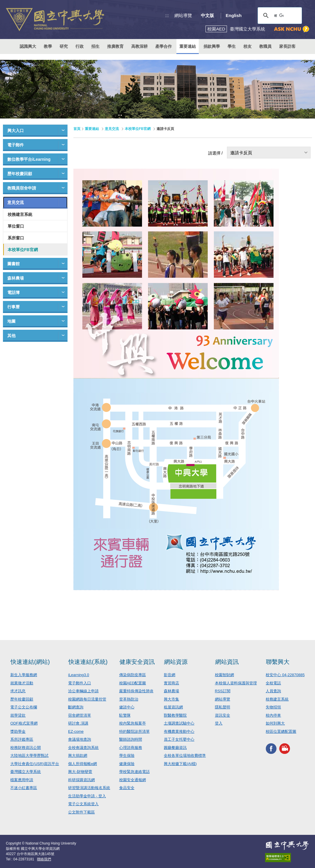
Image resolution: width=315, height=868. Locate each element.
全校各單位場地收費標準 (185, 756)
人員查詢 (273, 691)
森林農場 (16, 278)
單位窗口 (16, 226)
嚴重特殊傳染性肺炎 (136, 691)
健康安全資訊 (137, 662)
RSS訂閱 (223, 691)
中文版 (207, 15)
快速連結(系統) (88, 662)
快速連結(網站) (30, 662)
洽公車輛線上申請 (83, 691)
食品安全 (127, 788)
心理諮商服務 (131, 748)
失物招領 (273, 707)
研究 (64, 46)
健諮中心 (127, 707)
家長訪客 (287, 46)
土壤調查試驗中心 (179, 723)
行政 (80, 46)
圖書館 (14, 264)
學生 (232, 46)
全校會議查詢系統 (83, 748)
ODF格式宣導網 (24, 723)
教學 (48, 46)
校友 (247, 46)
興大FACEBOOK (271, 748)
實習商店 (171, 683)
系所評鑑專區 (22, 739)
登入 (219, 723)
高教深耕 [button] (139, 46)
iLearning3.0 (79, 675)
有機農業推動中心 (179, 731)
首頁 (77, 129)
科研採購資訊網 (81, 780)
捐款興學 (212, 46)
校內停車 (273, 715)
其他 (11, 336)
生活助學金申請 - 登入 (87, 796)
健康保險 (127, 764)
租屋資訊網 (173, 707)
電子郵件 (16, 145)
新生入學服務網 (24, 675)
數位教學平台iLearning (29, 159)
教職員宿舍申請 (22, 188)
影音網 (170, 675)
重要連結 (92, 129)
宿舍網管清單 (80, 715)
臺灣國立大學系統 (26, 772)
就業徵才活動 (22, 683)
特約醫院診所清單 (134, 731)
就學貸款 (18, 715)
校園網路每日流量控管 (87, 699)
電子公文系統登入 (83, 804)
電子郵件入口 (80, 683)
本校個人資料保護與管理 (236, 683)
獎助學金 (18, 731)
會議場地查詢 (80, 739)
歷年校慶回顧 (20, 174)
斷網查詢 (76, 707)
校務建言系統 (20, 214)
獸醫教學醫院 (175, 715)
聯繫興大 (278, 662)
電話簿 (14, 292)
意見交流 (16, 202)
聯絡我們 (44, 859)
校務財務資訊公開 (26, 748)
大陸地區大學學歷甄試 (29, 756)
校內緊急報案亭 (133, 723)
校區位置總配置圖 (281, 731)
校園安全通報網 (133, 780)
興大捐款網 (78, 756)
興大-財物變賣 (80, 772)
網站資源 (176, 662)
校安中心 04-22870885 (285, 675)
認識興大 (28, 46)
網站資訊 (227, 662)
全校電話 (273, 683)
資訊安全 (223, 715)
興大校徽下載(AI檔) (180, 764)
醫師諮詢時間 (131, 739)
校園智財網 (224, 675)
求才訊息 (18, 691)
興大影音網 (285, 748)
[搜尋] (279, 16)
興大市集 (171, 699)
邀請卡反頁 (241, 153)
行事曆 (14, 307)
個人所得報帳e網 (82, 764)
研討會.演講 (78, 723)
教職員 (265, 46)
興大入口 (16, 131)
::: (167, 15)
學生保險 (127, 756)
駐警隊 (125, 715)
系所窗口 (16, 238)
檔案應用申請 (22, 780)
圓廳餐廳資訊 (175, 748)
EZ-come (76, 731)
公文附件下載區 (81, 812)
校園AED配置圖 (133, 683)
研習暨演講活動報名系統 (89, 788)
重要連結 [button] (188, 46)
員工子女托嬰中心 (179, 739)
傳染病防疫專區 (133, 675)
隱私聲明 (223, 707)
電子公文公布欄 (24, 707)
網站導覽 (183, 15)
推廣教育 (115, 46)
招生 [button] (95, 46)
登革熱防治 (129, 699)
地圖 (11, 321)
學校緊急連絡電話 (134, 772)
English (234, 15)
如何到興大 (275, 723)
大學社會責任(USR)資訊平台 (35, 764)
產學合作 (164, 46)
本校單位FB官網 (23, 250)
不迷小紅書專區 (24, 788)
